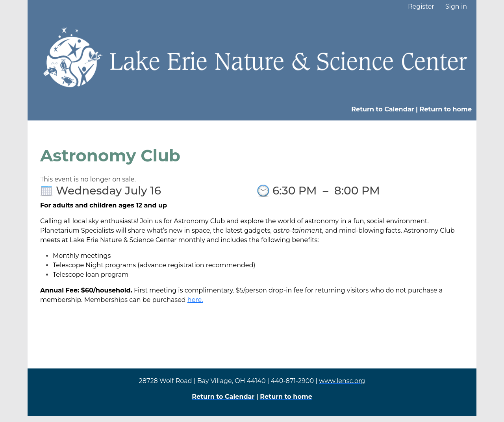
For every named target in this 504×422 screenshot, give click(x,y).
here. (195, 300)
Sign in (456, 6)
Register (421, 6)
